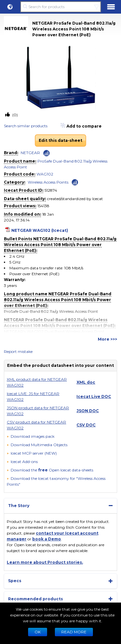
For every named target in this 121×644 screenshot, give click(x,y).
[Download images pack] (31, 436)
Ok (38, 632)
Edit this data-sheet (60, 140)
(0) (15, 115)
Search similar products (26, 126)
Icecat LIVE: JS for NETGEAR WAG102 (33, 396)
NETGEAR (30, 153)
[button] (10, 7)
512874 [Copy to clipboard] (51, 190)
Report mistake (18, 351)
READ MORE (74, 632)
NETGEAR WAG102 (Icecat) (40, 230)
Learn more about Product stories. (45, 562)
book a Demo (47, 539)
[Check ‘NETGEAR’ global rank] (46, 153)
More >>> (107, 339)
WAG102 (45, 174)
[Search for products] (60, 7)
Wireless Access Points (48, 182)
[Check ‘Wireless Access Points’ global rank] (75, 182)
